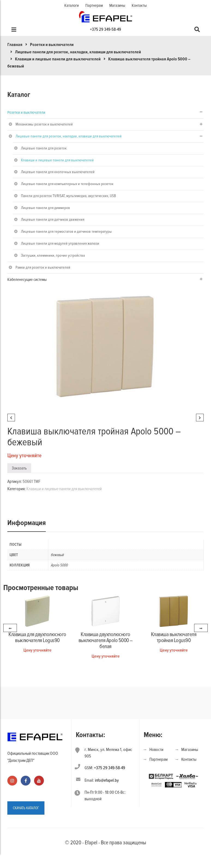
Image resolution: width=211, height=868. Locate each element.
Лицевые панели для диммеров (46, 208)
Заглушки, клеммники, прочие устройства (53, 255)
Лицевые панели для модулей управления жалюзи (60, 243)
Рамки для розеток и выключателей (43, 267)
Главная (15, 45)
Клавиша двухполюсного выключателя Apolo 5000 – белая (106, 640)
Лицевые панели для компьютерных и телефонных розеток (67, 184)
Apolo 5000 (59, 565)
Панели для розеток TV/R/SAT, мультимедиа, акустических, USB (68, 196)
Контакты (139, 5)
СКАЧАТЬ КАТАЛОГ (26, 808)
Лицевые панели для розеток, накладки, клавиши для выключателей (78, 52)
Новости (156, 750)
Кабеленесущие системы (27, 280)
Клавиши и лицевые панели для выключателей (58, 59)
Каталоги (72, 5)
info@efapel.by (107, 780)
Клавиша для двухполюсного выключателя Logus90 (37, 637)
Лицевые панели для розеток (44, 148)
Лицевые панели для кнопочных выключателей (58, 172)
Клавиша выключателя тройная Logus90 (174, 637)
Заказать (19, 468)
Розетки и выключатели (52, 45)
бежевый (57, 555)
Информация (27, 523)
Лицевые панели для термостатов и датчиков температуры (66, 231)
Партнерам (94, 5)
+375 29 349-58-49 (106, 29)
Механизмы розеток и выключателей (44, 124)
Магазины (117, 5)
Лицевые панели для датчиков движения (53, 220)
